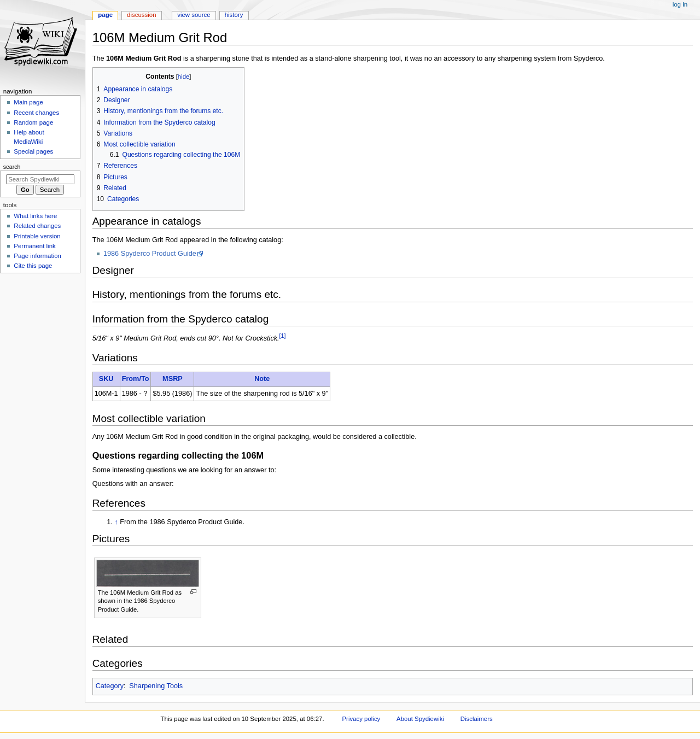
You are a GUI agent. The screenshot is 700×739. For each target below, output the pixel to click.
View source (194, 15)
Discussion (141, 15)
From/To (136, 379)
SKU (106, 379)
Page (105, 15)
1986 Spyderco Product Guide (150, 254)
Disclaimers (477, 719)
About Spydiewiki (420, 719)
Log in (680, 4)
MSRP (173, 379)
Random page (33, 122)
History (234, 15)
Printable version (37, 236)
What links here (35, 216)
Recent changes (36, 113)
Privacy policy (361, 719)
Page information (37, 256)
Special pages (33, 151)
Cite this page (33, 266)
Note (262, 379)
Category (110, 686)
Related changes (37, 226)
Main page (28, 102)
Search (12, 167)
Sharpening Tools (156, 686)
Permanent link (34, 246)
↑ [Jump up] (116, 522)
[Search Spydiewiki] (40, 179)
